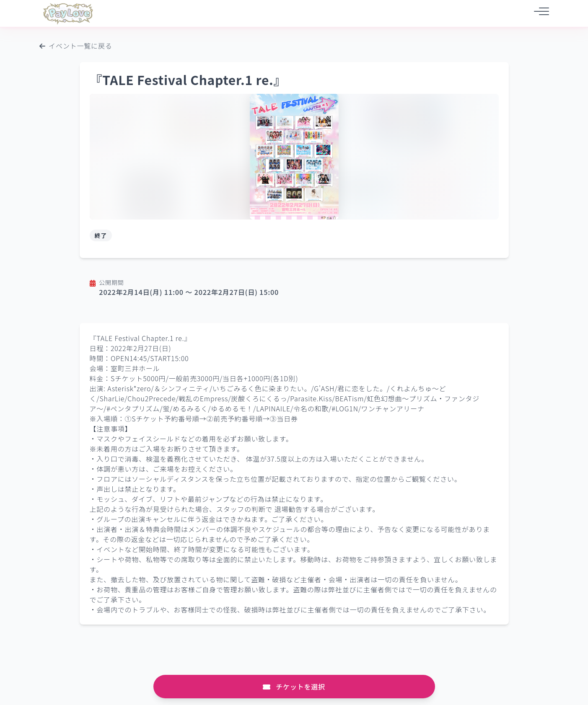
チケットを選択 (294, 687)
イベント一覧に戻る (76, 46)
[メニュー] (539, 13)
